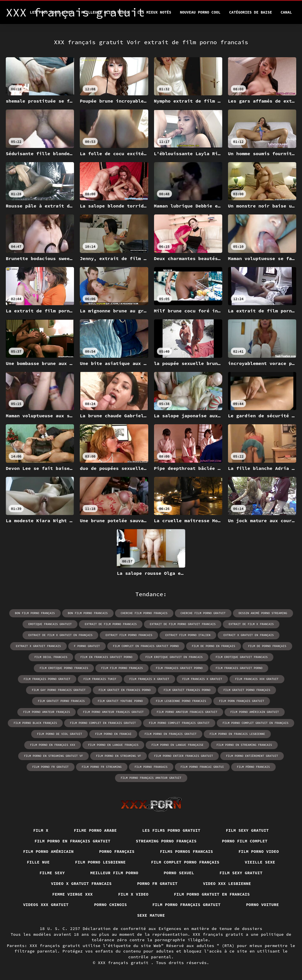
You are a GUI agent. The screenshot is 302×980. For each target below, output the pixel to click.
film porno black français (35, 723)
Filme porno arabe (95, 830)
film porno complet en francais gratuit (103, 723)
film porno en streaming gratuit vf (53, 756)
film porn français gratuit (242, 701)
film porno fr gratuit (51, 767)
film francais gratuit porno (239, 668)
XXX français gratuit (125, 963)
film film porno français (122, 668)
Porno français (117, 851)
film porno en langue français (113, 745)
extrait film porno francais (129, 635)
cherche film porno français (144, 613)
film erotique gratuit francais (242, 657)
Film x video (133, 894)
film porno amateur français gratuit (113, 712)
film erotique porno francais (64, 668)
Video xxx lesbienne (227, 883)
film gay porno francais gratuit (59, 690)
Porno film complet (245, 841)
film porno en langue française (177, 745)
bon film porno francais (88, 613)
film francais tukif (100, 679)
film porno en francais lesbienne (237, 734)
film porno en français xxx (53, 745)
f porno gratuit (87, 646)
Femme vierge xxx (73, 894)
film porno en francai (113, 734)
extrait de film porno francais (111, 624)
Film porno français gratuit (186, 905)
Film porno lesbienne (100, 862)
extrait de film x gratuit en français (60, 635)
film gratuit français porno (187, 690)
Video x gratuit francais (81, 883)
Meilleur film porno (114, 873)
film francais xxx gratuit (257, 679)
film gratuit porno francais (61, 701)
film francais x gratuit (202, 679)
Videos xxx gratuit (46, 905)
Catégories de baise (251, 12)
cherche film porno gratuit (203, 613)
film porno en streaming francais (244, 745)
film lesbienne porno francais (181, 701)
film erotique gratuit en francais (174, 657)
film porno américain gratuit (255, 712)
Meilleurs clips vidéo (105, 12)
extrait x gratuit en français (249, 635)
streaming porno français (166, 841)
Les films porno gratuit (171, 830)
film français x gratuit (149, 679)
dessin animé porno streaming (263, 613)
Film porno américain (48, 851)
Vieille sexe (260, 862)
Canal (286, 12)
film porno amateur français (47, 712)
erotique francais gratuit (50, 624)
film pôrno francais (253, 767)
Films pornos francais (186, 851)
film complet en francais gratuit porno (146, 646)
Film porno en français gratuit (73, 841)
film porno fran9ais (151, 767)
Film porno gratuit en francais (212, 894)
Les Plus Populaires (51, 12)
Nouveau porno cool (200, 12)
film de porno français (267, 646)
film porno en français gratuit (171, 734)
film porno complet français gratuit (179, 723)
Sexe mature (151, 915)
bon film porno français (35, 613)
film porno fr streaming (102, 767)
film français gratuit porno (179, 668)
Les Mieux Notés (154, 12)
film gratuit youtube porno (120, 701)
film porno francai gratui (202, 767)
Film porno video (259, 851)
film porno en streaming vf (118, 756)
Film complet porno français (185, 862)
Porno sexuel (179, 873)
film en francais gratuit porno (106, 657)
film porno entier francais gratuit (184, 756)
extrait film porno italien (188, 635)
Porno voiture (262, 905)
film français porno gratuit (47, 679)
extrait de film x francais (251, 624)
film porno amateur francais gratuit (187, 712)
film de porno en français (214, 646)
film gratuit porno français (247, 690)
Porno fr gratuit (157, 883)
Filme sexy (52, 873)
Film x (41, 830)
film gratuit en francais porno (125, 690)
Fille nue (38, 862)
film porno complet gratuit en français (255, 723)
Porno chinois (110, 905)
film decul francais (51, 657)
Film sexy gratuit (247, 830)
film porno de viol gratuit (60, 734)
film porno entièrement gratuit (252, 756)
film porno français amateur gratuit (151, 778)
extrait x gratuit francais (38, 646)
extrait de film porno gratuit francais (183, 624)
